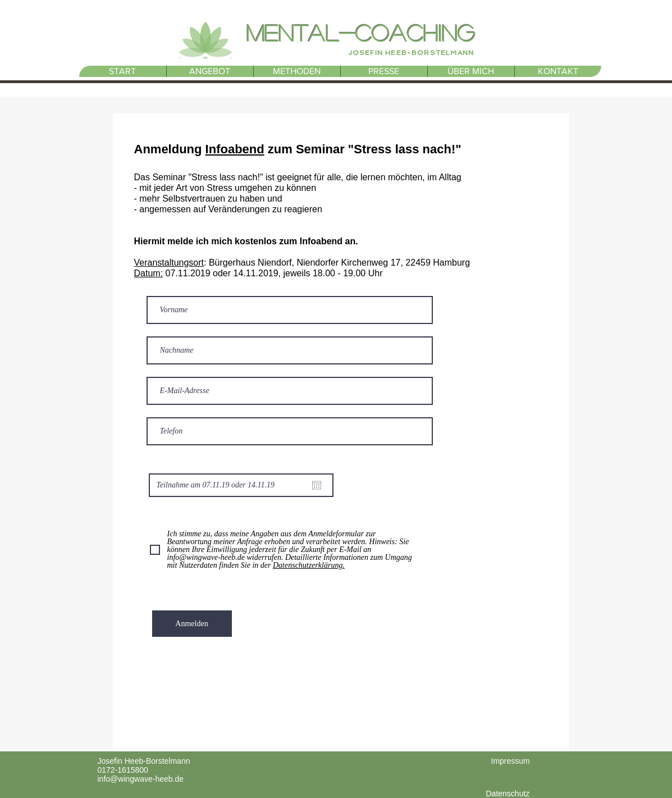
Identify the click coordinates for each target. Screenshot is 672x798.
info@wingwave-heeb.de (141, 779)
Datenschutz (508, 794)
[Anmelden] (192, 624)
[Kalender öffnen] (317, 485)
